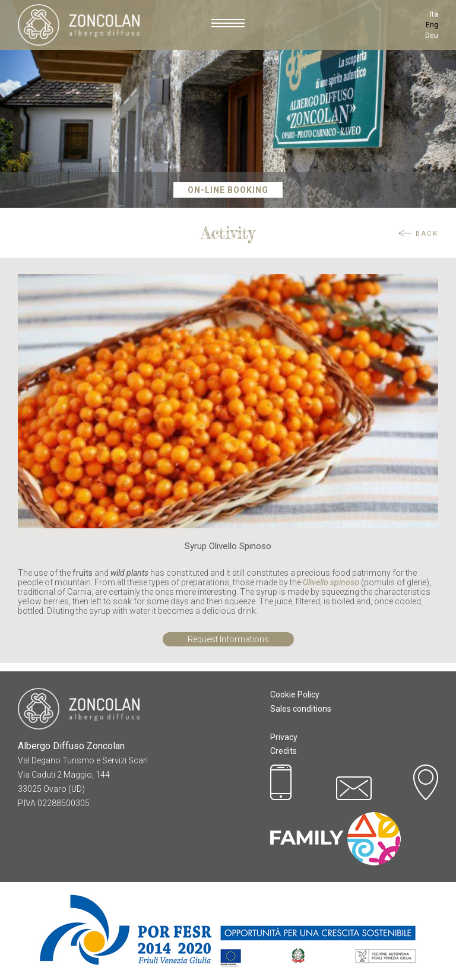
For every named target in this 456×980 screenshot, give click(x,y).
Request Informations (228, 639)
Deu (432, 35)
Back (427, 234)
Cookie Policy (295, 694)
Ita (434, 14)
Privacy (284, 737)
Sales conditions (301, 709)
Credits (284, 751)
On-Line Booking (228, 190)
